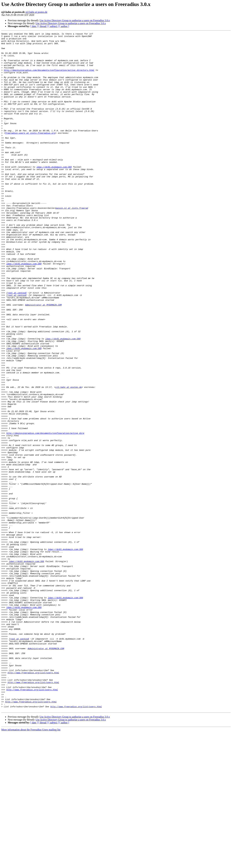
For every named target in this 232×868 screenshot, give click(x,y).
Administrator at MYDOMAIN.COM (43, 359)
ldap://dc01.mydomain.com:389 (54, 194)
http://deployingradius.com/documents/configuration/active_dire (45, 513)
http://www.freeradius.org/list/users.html (33, 801)
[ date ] (34, 26)
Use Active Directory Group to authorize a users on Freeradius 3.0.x (75, 20)
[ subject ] (54, 26)
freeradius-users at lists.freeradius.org (30, 153)
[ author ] (64, 26)
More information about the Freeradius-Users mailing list (31, 865)
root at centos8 (17, 345)
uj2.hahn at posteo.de (36, 12)
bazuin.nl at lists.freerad (72, 243)
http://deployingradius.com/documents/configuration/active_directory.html (49, 78)
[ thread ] (43, 26)
